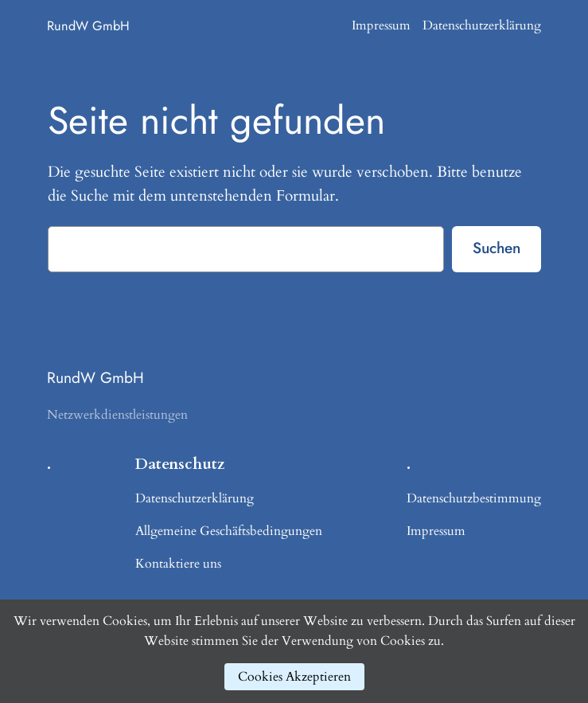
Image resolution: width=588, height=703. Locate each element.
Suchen (496, 248)
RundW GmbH (88, 26)
